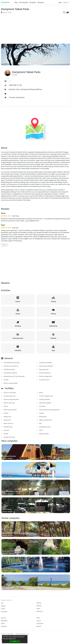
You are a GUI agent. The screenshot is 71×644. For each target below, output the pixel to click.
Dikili (38, 618)
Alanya (3, 606)
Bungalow (33, 2)
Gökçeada (4, 621)
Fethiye (39, 603)
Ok (15, 641)
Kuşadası (4, 626)
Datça (38, 608)
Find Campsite (23, 2)
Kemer (3, 609)
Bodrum (39, 606)
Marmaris (40, 611)
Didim (3, 623)
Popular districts (7, 600)
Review (4, 245)
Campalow (5, 2)
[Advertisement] (36, 29)
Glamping (40, 2)
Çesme (39, 621)
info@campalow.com (22, 634)
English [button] (66, 2)
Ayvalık (39, 626)
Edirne (5, 12)
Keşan (10, 12)
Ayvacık (3, 618)
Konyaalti (4, 612)
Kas (2, 603)
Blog (16, 2)
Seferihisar (40, 623)
